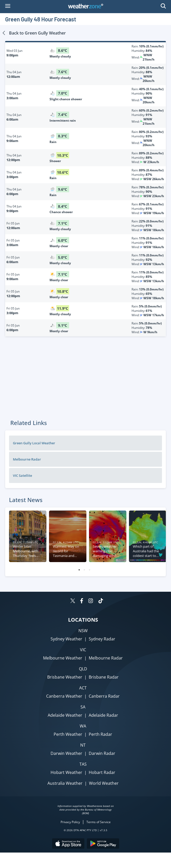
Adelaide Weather (65, 715)
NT (83, 745)
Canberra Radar (104, 696)
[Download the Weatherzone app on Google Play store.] (103, 844)
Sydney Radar (102, 639)
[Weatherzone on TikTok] (101, 601)
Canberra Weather (64, 696)
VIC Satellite (22, 475)
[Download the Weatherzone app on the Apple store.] (68, 844)
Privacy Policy (70, 822)
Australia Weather (65, 783)
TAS (83, 764)
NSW (83, 631)
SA (83, 707)
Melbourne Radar (27, 459)
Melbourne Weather (63, 658)
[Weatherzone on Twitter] (73, 601)
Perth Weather (68, 734)
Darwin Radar (102, 753)
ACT (83, 688)
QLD (83, 669)
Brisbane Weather (65, 677)
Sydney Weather (66, 639)
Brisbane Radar (104, 677)
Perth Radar (100, 734)
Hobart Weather (66, 772)
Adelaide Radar (103, 715)
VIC (83, 650)
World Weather (104, 783)
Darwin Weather (66, 753)
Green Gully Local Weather (34, 443)
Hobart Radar (102, 772)
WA (83, 726)
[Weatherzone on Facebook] (82, 601)
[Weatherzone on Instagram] (91, 601)
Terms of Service (99, 822)
